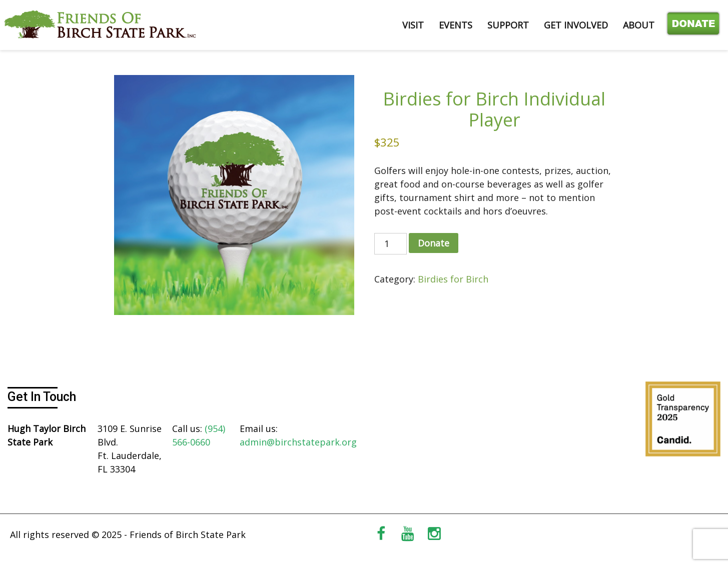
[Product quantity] (391, 244)
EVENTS (456, 25)
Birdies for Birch (453, 279)
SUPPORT (508, 25)
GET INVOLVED (576, 25)
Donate (691, 25)
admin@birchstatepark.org (298, 442)
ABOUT (639, 25)
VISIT (413, 25)
